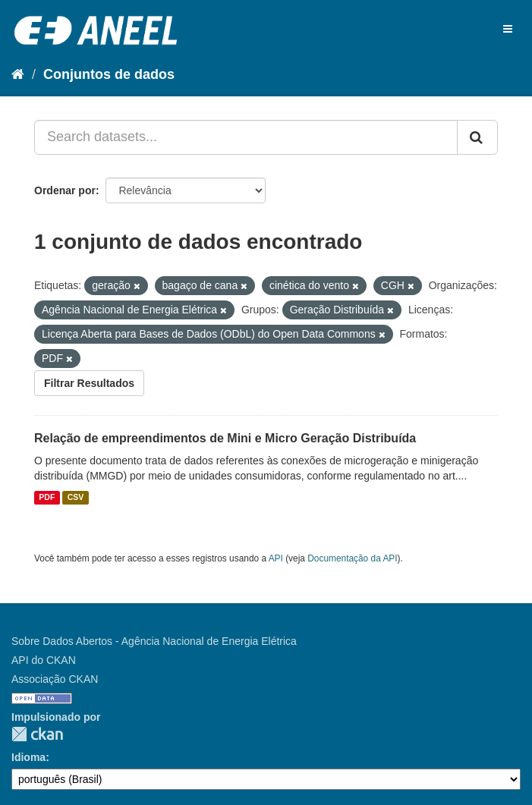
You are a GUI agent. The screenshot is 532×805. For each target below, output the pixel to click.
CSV (76, 498)
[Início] (18, 74)
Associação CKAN (55, 679)
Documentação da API (352, 558)
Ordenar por (65, 190)
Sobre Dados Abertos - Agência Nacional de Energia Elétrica (154, 641)
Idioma (28, 757)
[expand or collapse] (508, 29)
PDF (47, 498)
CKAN (37, 734)
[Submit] (477, 137)
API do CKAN (44, 660)
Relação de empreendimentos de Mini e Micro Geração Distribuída (225, 438)
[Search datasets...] (246, 137)
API (276, 558)
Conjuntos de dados (109, 74)
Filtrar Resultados (89, 383)
